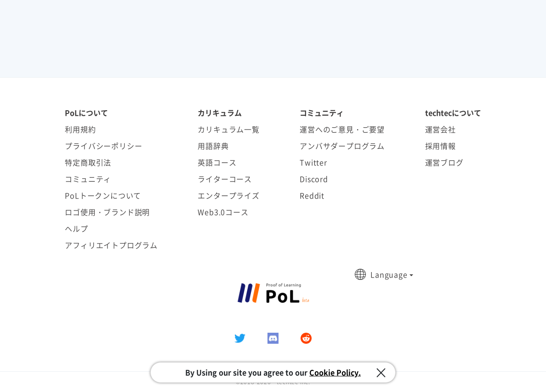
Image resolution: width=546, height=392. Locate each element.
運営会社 (441, 129)
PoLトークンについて (103, 195)
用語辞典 (213, 146)
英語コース (217, 162)
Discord (314, 179)
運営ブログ (444, 162)
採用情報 (441, 146)
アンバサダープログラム (342, 146)
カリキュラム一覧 (228, 129)
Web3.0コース (223, 212)
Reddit (312, 195)
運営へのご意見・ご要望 (342, 129)
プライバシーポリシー (103, 146)
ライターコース (225, 179)
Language (389, 274)
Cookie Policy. (335, 372)
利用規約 (80, 129)
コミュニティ (88, 179)
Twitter (313, 162)
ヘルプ (76, 228)
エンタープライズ (228, 195)
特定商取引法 (88, 162)
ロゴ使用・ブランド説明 (107, 212)
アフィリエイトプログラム (111, 245)
